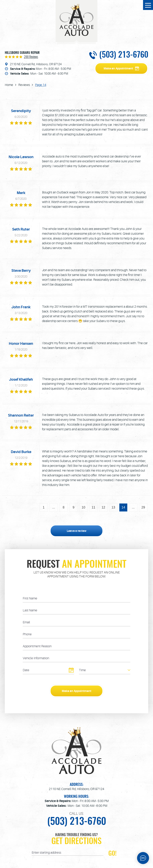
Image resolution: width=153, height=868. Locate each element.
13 (113, 507)
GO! (112, 853)
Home (9, 85)
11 (93, 507)
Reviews (24, 85)
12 (103, 507)
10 (83, 507)
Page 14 (41, 85)
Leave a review (77, 531)
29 (143, 507)
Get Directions (76, 842)
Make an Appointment (118, 68)
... (53, 507)
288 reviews (31, 57)
